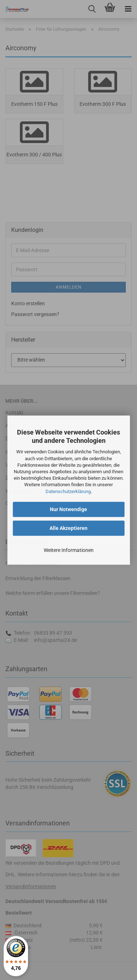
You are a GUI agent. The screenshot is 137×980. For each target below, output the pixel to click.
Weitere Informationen (69, 550)
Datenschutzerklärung (68, 491)
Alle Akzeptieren (68, 528)
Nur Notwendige (68, 509)
